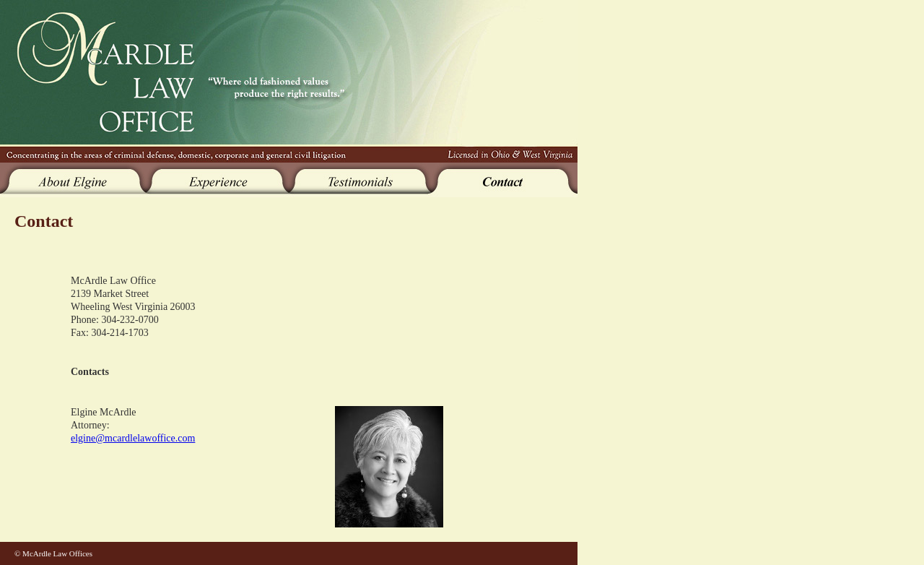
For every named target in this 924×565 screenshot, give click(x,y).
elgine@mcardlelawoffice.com (133, 438)
